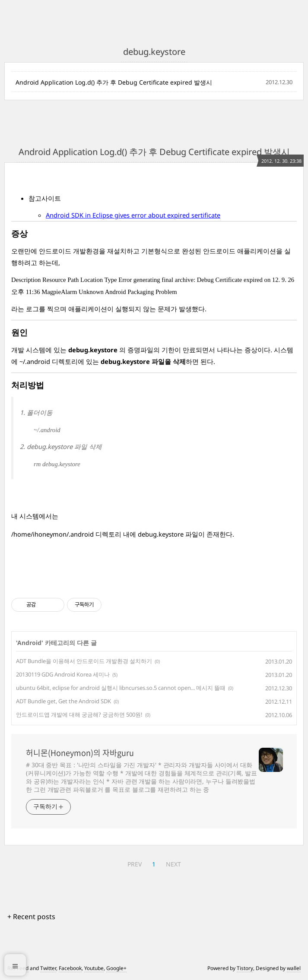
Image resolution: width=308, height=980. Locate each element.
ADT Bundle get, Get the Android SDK (64, 701)
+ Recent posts (31, 917)
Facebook (70, 968)
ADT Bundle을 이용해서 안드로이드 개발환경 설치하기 (84, 661)
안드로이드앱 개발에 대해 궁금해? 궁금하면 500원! (79, 714)
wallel (294, 968)
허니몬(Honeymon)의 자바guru (80, 753)
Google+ (116, 968)
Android (29, 643)
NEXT (173, 864)
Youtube (94, 968)
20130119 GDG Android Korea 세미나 (63, 674)
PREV (135, 864)
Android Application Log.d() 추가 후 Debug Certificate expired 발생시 (114, 82)
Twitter (48, 968)
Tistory (245, 968)
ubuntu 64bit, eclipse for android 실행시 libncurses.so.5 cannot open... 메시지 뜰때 (121, 688)
